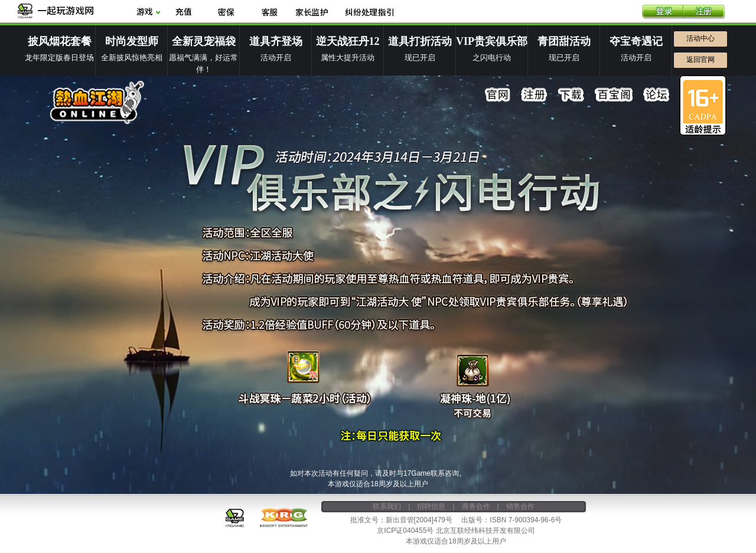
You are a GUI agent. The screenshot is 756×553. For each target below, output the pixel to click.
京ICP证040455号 (405, 531)
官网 (498, 95)
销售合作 (520, 506)
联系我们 (387, 506)
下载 (571, 95)
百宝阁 (614, 95)
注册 (704, 12)
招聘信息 (431, 506)
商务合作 (476, 506)
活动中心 (700, 38)
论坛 (656, 95)
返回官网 (700, 60)
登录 (663, 12)
